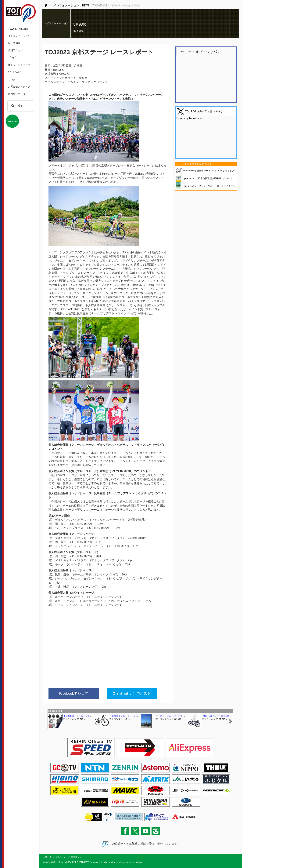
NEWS (86, 5)
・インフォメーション (18, 36)
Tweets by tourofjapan (190, 118)
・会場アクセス (14, 50)
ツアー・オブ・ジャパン (201, 52)
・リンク (11, 79)
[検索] (20, 106)
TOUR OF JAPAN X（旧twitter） (204, 111)
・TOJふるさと (14, 72)
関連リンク (76, 857)
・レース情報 (13, 43)
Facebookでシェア (74, 693)
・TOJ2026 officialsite (17, 29)
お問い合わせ (49, 857)
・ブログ (11, 57)
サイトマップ (63, 857)
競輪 (135, 844)
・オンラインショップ (18, 65)
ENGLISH (12, 121)
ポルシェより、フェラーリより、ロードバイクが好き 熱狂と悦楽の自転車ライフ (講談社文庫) (231, 186)
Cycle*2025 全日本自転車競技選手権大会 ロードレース (211, 178)
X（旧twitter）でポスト (132, 693)
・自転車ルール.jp (16, 94)
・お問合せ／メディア (18, 86)
